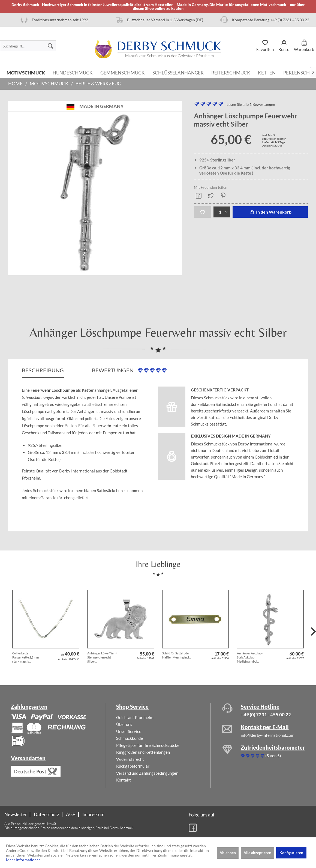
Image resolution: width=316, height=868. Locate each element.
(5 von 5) (261, 756)
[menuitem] (28, 46)
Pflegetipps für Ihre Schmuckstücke (148, 745)
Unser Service (129, 731)
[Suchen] (50, 46)
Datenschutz (46, 814)
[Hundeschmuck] (73, 72)
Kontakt (124, 780)
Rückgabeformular (133, 766)
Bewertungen (129, 370)
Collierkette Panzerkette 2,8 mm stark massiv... (25, 657)
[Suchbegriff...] (28, 46)
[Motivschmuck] (26, 72)
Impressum (93, 814)
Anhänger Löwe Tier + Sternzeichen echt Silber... (102, 657)
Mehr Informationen (23, 860)
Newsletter (16, 814)
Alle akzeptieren (257, 853)
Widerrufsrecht (130, 759)
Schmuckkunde (130, 738)
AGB (71, 814)
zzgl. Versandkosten (274, 139)
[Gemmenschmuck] (123, 72)
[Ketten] (267, 72)
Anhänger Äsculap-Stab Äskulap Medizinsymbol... (250, 657)
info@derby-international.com (267, 735)
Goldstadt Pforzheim (135, 717)
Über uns (124, 724)
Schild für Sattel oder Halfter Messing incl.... (177, 655)
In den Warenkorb (270, 212)
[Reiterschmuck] (231, 72)
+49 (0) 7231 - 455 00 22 (266, 715)
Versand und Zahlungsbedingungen (147, 773)
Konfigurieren (291, 853)
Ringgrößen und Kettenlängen (143, 752)
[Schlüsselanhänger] (178, 72)
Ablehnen (228, 853)
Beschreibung (43, 370)
